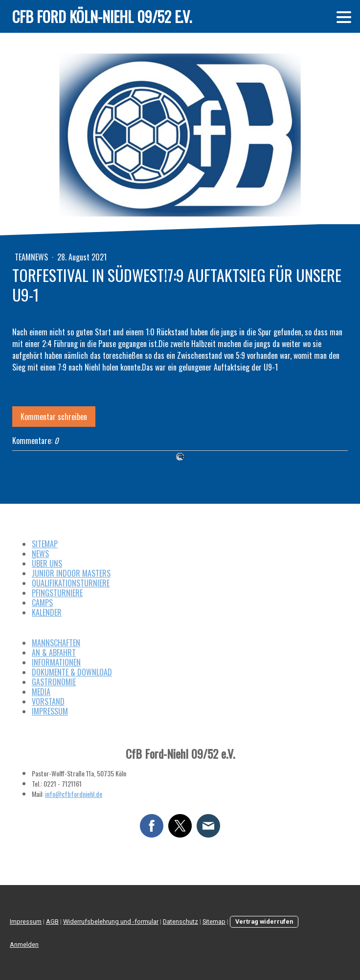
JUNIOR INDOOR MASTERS (71, 573)
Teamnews (32, 257)
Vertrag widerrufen (264, 922)
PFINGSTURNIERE (57, 593)
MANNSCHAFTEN (56, 643)
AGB (52, 922)
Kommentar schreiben (54, 417)
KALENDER (47, 612)
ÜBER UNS (47, 563)
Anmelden (24, 945)
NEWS (40, 554)
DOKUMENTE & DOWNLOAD (72, 672)
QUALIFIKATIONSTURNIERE (71, 583)
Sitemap (214, 922)
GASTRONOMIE (54, 682)
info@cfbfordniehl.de (74, 794)
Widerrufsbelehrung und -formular (111, 922)
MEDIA (41, 692)
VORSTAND (48, 701)
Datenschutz (180, 922)
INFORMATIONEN (56, 662)
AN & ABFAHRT (54, 653)
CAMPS (42, 603)
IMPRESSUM (50, 711)
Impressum (26, 922)
